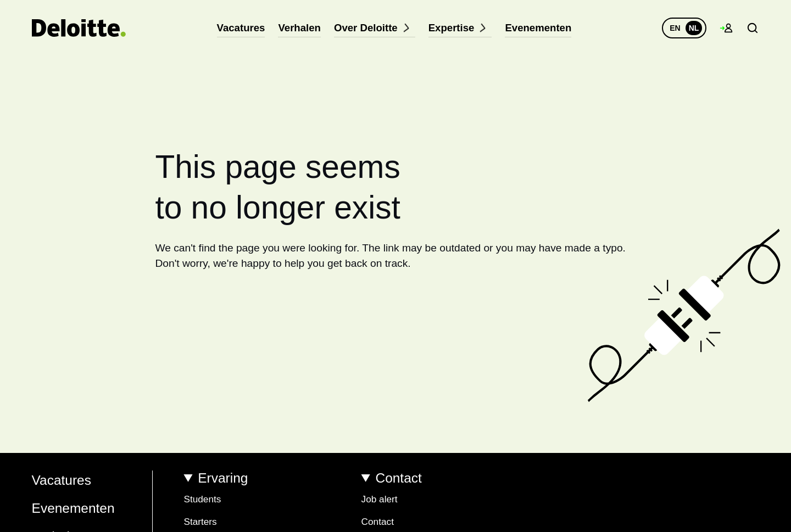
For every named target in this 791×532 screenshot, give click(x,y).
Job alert (380, 499)
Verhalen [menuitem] (304, 27)
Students (202, 499)
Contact (399, 478)
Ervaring (223, 478)
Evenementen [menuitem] (531, 27)
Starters (200, 522)
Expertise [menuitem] (457, 27)
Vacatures (62, 480)
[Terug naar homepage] (79, 28)
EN (675, 28)
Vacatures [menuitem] (249, 27)
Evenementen (73, 508)
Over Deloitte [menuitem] (375, 27)
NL (694, 28)
